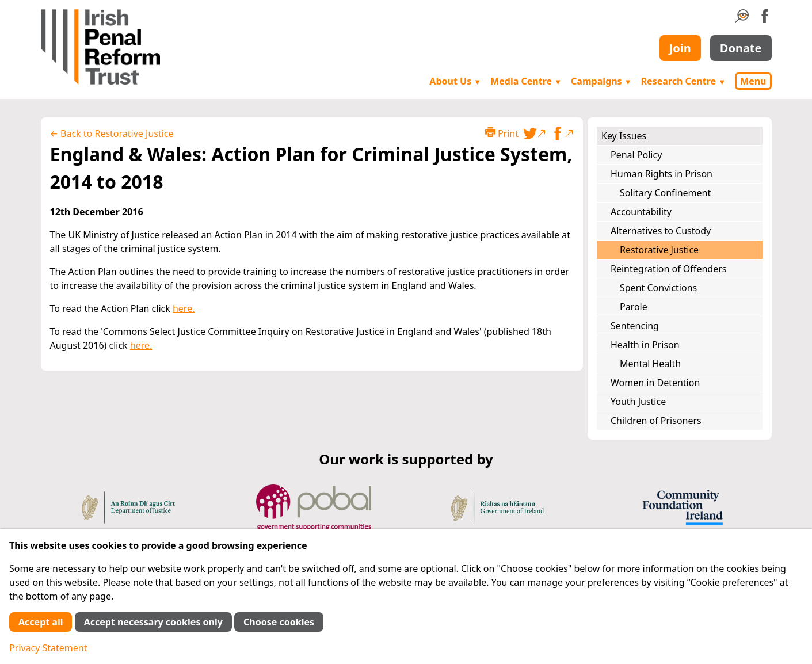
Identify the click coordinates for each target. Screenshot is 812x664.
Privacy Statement (48, 648)
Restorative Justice (659, 250)
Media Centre (526, 81)
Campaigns (601, 81)
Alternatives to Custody (661, 231)
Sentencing (635, 326)
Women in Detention (655, 383)
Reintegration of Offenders (668, 269)
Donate (741, 48)
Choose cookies (279, 622)
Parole (634, 307)
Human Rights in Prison (662, 174)
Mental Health (650, 364)
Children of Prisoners (656, 421)
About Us (455, 81)
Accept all (41, 622)
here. (184, 308)
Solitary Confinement (665, 193)
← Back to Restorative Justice (112, 133)
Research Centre (683, 81)
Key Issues (624, 136)
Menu (753, 81)
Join (680, 48)
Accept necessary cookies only (153, 622)
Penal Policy (636, 155)
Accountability (641, 212)
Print (502, 133)
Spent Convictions (658, 288)
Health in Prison (645, 345)
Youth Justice (638, 402)
